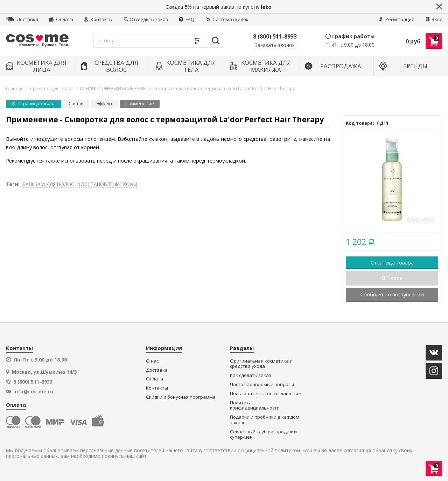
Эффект (104, 104)
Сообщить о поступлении (392, 294)
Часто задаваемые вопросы (262, 384)
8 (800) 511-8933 (275, 36)
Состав (76, 104)
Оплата (61, 19)
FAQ (187, 19)
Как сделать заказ (251, 375)
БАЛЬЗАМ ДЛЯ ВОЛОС (48, 184)
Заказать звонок (275, 45)
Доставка (22, 19)
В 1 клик (392, 278)
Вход (434, 19)
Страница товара (34, 104)
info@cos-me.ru (33, 392)
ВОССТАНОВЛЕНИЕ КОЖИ (107, 184)
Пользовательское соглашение (265, 394)
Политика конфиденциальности (255, 406)
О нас (152, 361)
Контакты (98, 19)
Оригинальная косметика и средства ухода (261, 364)
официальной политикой (271, 451)
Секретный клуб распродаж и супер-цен (263, 435)
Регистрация (397, 19)
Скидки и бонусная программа (181, 397)
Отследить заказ (146, 19)
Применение (140, 104)
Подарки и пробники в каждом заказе (265, 420)
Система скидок (227, 19)
